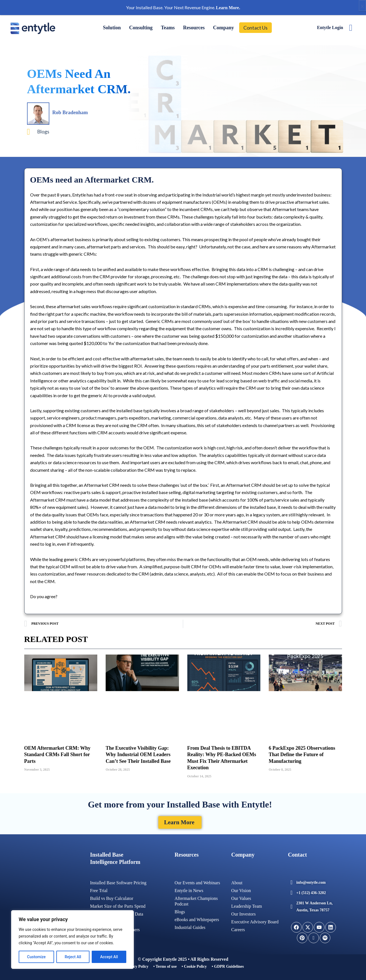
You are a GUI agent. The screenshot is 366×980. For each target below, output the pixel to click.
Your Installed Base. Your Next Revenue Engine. (183, 7)
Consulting (141, 28)
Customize (36, 957)
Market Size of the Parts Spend (118, 905)
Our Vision (241, 889)
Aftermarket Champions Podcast (196, 900)
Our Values (241, 897)
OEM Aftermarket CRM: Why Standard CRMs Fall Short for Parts (57, 755)
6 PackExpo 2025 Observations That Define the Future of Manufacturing (302, 755)
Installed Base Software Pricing (118, 881)
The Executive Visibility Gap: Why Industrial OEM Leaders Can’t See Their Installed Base (138, 755)
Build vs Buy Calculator (112, 897)
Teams (168, 28)
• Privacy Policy (135, 966)
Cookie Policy (195, 966)
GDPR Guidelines (229, 966)
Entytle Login (330, 27)
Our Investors (244, 913)
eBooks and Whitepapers (197, 918)
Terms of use (166, 966)
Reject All (73, 957)
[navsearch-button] (351, 28)
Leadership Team (247, 905)
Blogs (43, 131)
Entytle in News (189, 889)
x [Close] (362, 6)
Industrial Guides (190, 926)
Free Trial (99, 889)
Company (223, 28)
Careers (238, 928)
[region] (72, 940)
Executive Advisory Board (255, 920)
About (237, 881)
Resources (194, 28)
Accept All (109, 957)
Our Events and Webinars (197, 881)
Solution (112, 28)
